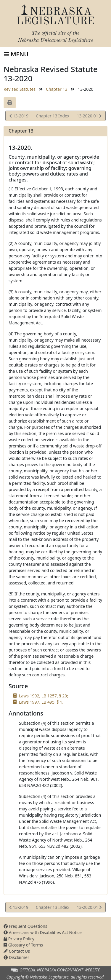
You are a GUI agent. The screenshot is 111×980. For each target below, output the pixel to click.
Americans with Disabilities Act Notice (43, 932)
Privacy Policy (19, 939)
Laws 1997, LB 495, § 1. (41, 702)
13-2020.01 (89, 117)
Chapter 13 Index (53, 116)
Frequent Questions (25, 926)
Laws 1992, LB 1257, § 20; (44, 696)
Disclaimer (16, 957)
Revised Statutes (20, 89)
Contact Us (17, 951)
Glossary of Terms (23, 945)
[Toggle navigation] (16, 54)
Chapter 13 (57, 89)
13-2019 (19, 117)
